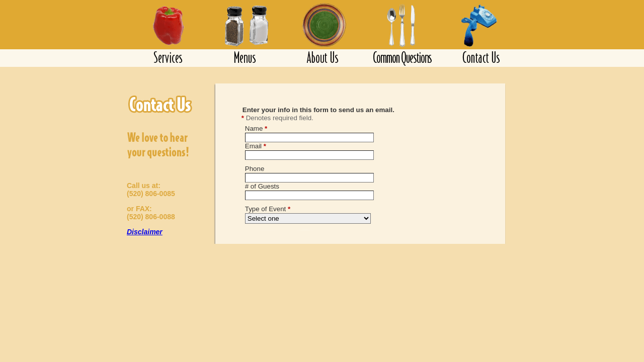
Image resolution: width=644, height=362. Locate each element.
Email (256, 146)
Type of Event (268, 209)
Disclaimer (145, 232)
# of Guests (262, 186)
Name (256, 128)
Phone (255, 169)
